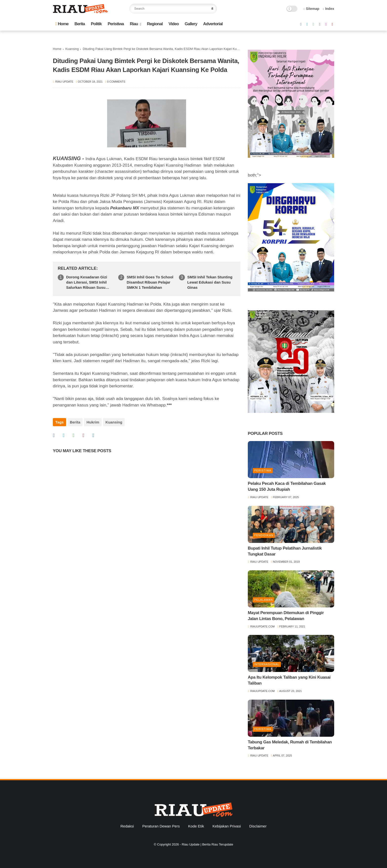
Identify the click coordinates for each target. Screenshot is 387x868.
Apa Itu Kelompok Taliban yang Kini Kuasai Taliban (289, 680)
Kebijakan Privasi (227, 826)
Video (174, 24)
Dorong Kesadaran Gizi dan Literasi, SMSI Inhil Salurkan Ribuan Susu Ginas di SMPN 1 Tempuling (87, 282)
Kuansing (72, 49)
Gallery (191, 24)
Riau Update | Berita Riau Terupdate (207, 844)
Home (62, 24)
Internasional (267, 664)
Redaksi (127, 826)
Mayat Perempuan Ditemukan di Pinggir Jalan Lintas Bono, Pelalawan (286, 616)
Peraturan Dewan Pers (161, 826)
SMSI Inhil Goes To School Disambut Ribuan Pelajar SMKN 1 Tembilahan (150, 282)
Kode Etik (196, 826)
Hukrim (93, 422)
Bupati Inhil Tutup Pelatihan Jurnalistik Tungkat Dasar (285, 551)
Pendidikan (264, 535)
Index (329, 9)
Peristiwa (116, 24)
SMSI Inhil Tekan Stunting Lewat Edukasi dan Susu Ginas (210, 282)
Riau (134, 24)
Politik (96, 24)
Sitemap (311, 9)
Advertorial (213, 24)
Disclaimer (258, 826)
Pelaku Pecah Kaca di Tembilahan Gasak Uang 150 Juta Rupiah (287, 486)
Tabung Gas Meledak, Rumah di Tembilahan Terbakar (290, 745)
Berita (80, 24)
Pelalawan (263, 600)
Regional (155, 24)
